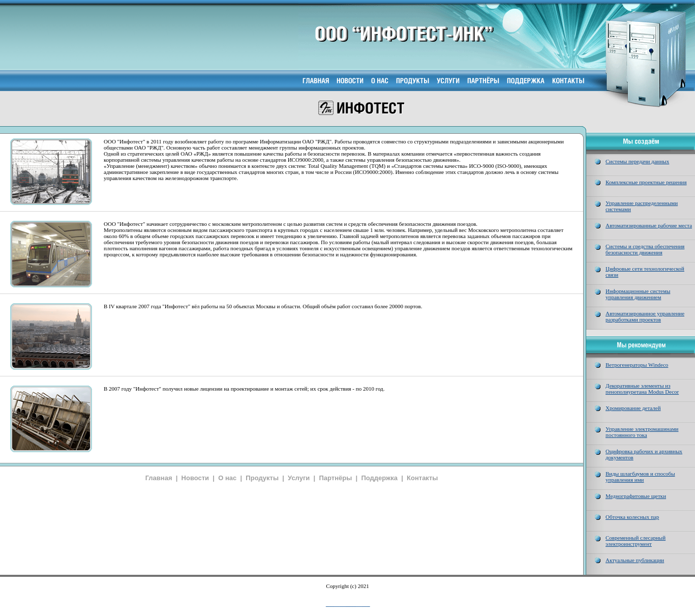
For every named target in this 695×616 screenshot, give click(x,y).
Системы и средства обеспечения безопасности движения (645, 249)
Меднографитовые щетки (636, 496)
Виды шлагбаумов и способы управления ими (640, 477)
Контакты (422, 478)
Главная (159, 478)
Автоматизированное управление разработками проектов (645, 316)
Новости (195, 478)
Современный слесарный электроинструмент (636, 541)
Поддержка (379, 478)
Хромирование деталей (633, 408)
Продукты (262, 478)
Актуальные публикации (635, 560)
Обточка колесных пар (632, 517)
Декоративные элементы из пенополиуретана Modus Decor (642, 389)
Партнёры (335, 478)
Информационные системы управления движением (638, 294)
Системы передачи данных (637, 161)
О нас (227, 478)
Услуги (299, 478)
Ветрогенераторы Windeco (637, 365)
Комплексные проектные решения (646, 182)
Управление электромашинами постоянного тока (642, 432)
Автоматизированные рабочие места (649, 225)
